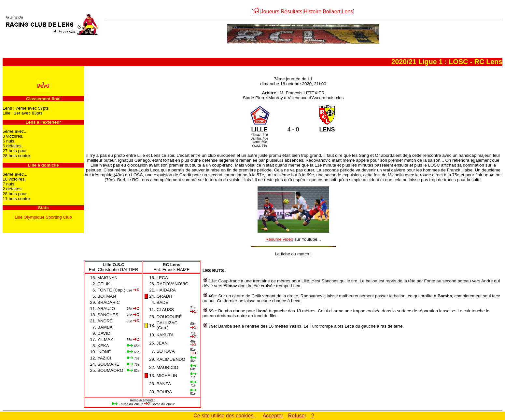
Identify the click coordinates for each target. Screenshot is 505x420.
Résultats (292, 12)
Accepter (273, 416)
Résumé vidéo (279, 239)
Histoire (313, 12)
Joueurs (270, 12)
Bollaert (331, 12)
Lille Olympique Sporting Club (43, 217)
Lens (348, 12)
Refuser (297, 416)
